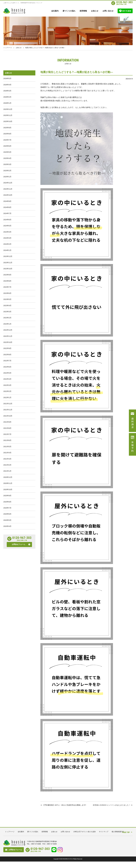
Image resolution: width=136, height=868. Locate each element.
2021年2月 (7, 503)
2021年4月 (7, 489)
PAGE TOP (124, 838)
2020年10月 (8, 529)
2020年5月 (7, 563)
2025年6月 (7, 153)
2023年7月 (7, 307)
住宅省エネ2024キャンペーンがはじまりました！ (110, 805)
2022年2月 (7, 422)
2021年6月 (7, 476)
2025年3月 (7, 173)
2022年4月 (7, 408)
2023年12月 (8, 274)
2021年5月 (7, 482)
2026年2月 (7, 99)
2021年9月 (7, 455)
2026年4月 (7, 85)
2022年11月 (8, 361)
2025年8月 (7, 139)
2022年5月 (7, 402)
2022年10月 (8, 368)
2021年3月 (7, 496)
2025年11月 (8, 119)
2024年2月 (7, 260)
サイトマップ (104, 838)
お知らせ (95, 11)
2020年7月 (7, 550)
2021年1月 (7, 509)
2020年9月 (7, 536)
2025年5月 (7, 159)
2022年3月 (7, 415)
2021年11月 (8, 442)
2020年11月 (8, 523)
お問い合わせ (108, 11)
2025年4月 (7, 166)
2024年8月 (7, 220)
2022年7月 (7, 388)
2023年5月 (7, 321)
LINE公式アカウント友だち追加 (85, 838)
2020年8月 (7, 543)
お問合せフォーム (19, 588)
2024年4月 (7, 247)
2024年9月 (7, 213)
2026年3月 (7, 92)
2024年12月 (8, 193)
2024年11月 (8, 200)
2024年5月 (7, 240)
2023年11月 (8, 281)
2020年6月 (7, 556)
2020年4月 (7, 570)
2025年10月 (8, 126)
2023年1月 (7, 348)
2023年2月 (7, 341)
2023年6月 (7, 314)
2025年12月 (8, 112)
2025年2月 (7, 180)
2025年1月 (7, 186)
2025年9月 (7, 133)
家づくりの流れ (69, 11)
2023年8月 (7, 301)
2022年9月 (7, 375)
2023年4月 (7, 328)
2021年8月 (7, 462)
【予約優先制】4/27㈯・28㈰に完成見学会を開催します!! (62, 810)
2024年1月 (7, 267)
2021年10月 (8, 449)
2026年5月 (7, 79)
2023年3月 (7, 334)
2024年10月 (8, 207)
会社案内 (55, 11)
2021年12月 (8, 435)
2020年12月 (8, 516)
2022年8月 (7, 381)
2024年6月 (7, 233)
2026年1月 (7, 106)
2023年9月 (7, 294)
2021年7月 (7, 469)
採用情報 (83, 11)
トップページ (8, 48)
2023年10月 (8, 287)
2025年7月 (7, 146)
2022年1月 (7, 429)
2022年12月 (8, 355)
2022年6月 (7, 395)
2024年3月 (7, 254)
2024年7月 (7, 227)
